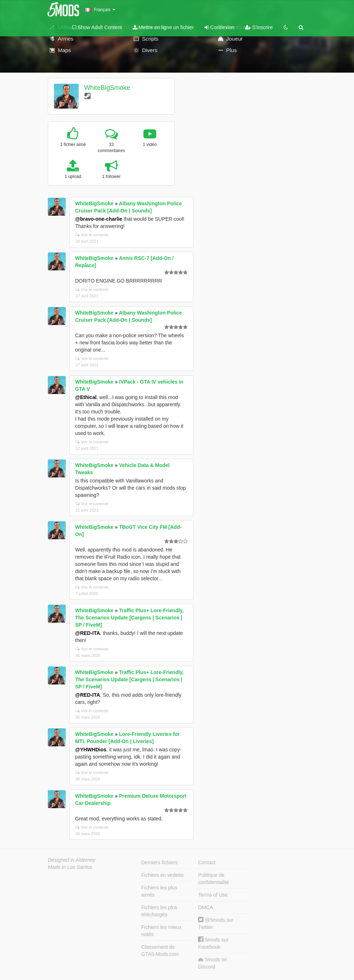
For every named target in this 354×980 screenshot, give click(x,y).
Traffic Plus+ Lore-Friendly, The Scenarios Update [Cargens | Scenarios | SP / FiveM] (129, 618)
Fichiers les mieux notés (161, 931)
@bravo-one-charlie (99, 219)
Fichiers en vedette (162, 875)
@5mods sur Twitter (216, 923)
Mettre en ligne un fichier (163, 27)
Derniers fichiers (159, 862)
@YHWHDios (91, 750)
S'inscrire (259, 27)
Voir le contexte (92, 235)
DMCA (205, 907)
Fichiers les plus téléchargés (159, 911)
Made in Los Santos (70, 867)
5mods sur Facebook (213, 943)
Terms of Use (213, 895)
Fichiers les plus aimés (159, 891)
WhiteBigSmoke (107, 88)
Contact (207, 862)
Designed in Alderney (72, 860)
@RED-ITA (88, 633)
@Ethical (86, 397)
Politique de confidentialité (213, 879)
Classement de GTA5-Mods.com (160, 951)
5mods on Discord (212, 963)
